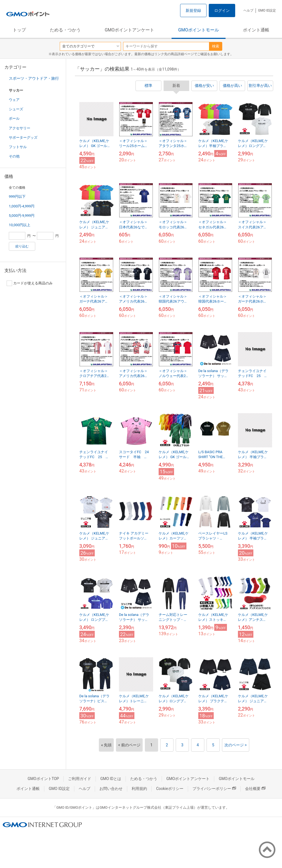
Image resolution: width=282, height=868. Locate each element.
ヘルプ (248, 10)
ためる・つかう (65, 30)
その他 (14, 156)
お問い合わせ (111, 789)
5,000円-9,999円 (22, 216)
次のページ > (236, 745)
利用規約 (139, 789)
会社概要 (255, 789)
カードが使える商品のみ (30, 283)
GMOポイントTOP (43, 779)
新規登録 (193, 10)
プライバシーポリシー (214, 789)
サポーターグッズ (23, 137)
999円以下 (17, 197)
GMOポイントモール (199, 30)
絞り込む (22, 246)
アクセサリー (20, 128)
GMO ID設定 (267, 10)
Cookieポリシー (170, 789)
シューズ (16, 109)
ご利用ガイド (80, 779)
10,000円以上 (20, 225)
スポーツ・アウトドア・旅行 (34, 78)
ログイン (222, 10)
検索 (216, 46)
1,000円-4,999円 (22, 206)
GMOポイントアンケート (129, 30)
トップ (19, 30)
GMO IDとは (111, 779)
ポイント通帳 (256, 30)
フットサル (18, 147)
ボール (14, 118)
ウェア (14, 100)
